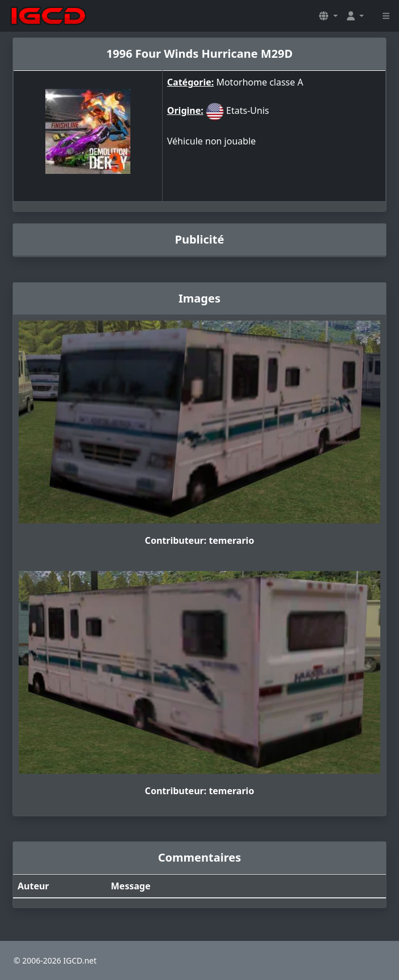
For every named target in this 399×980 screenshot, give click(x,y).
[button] (328, 16)
